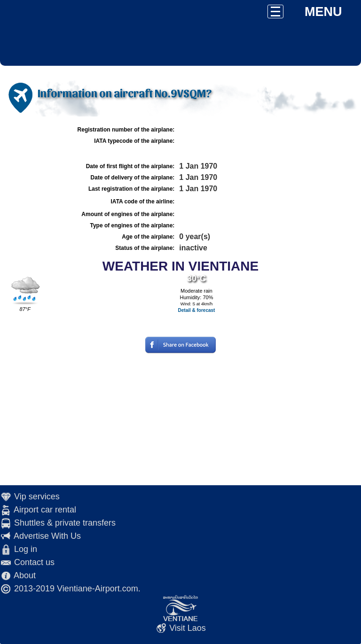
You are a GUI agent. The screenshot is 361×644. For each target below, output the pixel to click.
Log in (26, 549)
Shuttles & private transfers (65, 523)
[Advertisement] (180, 419)
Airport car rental (45, 510)
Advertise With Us (47, 536)
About (25, 575)
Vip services (37, 497)
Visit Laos (188, 628)
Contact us (34, 562)
